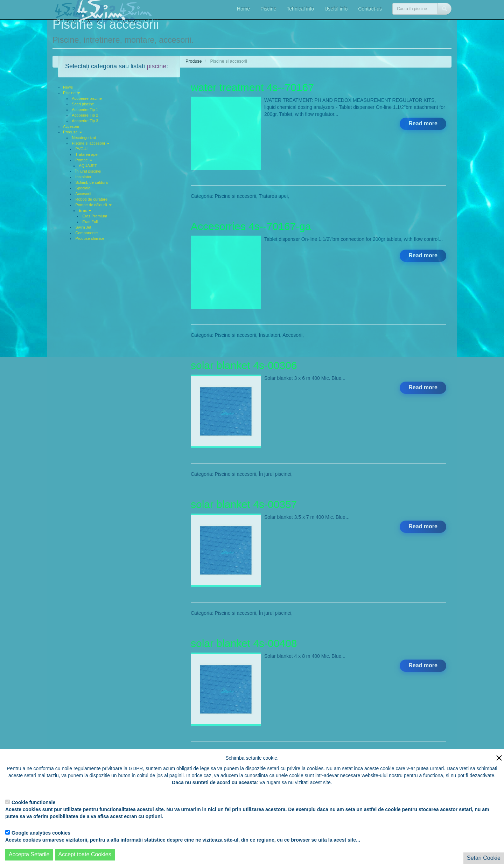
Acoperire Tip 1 (85, 110)
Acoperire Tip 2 (85, 115)
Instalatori (84, 177)
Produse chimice (90, 238)
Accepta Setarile (29, 854)
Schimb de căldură (92, 182)
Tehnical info (300, 9)
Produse (73, 132)
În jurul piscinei (88, 171)
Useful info (336, 9)
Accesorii (71, 126)
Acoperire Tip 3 (85, 121)
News (68, 87)
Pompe (84, 160)
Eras (85, 210)
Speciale (83, 188)
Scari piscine (83, 104)
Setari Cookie (484, 858)
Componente (86, 233)
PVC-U (81, 149)
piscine (156, 66)
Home (243, 9)
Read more (423, 123)
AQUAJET (88, 166)
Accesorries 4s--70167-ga (251, 226)
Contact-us (370, 9)
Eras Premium (95, 216)
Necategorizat (84, 138)
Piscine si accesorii (91, 143)
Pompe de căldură (93, 205)
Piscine (268, 9)
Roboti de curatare (91, 199)
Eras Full (90, 222)
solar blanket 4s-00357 (244, 504)
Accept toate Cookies (85, 854)
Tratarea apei (87, 154)
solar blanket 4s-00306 (244, 365)
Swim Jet (83, 227)
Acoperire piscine (87, 98)
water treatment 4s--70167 (252, 87)
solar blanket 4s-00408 (244, 643)
